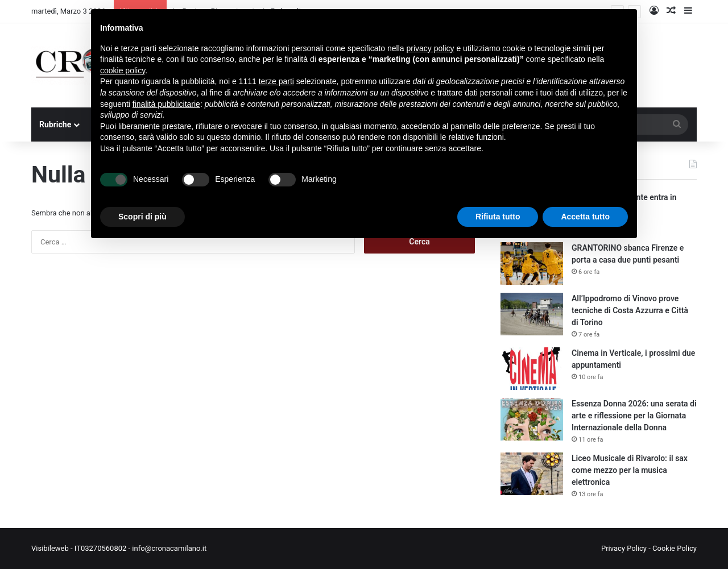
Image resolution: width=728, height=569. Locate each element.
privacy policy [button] (431, 48)
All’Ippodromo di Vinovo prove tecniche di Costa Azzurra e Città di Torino (630, 310)
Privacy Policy (624, 548)
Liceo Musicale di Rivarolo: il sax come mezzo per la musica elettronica (630, 470)
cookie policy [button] (123, 70)
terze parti (276, 81)
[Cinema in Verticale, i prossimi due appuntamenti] (532, 369)
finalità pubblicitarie (166, 104)
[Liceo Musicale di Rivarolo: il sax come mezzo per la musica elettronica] (532, 474)
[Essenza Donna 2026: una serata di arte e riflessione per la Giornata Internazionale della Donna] (532, 419)
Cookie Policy (675, 548)
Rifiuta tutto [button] (498, 217)
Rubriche (55, 124)
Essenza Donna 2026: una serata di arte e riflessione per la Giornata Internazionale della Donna (634, 416)
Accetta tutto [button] (585, 217)
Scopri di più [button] (142, 217)
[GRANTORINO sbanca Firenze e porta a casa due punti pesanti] (532, 263)
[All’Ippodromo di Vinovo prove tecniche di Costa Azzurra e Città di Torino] (532, 314)
